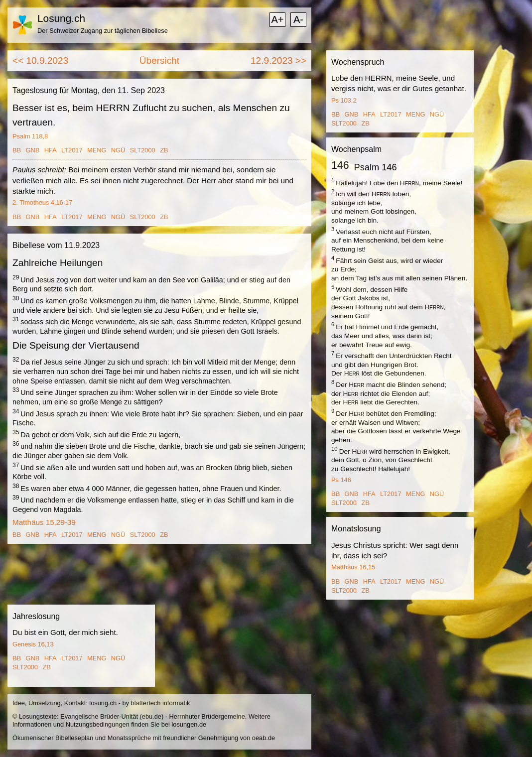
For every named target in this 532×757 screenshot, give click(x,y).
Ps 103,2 (344, 100)
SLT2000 (143, 150)
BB (17, 150)
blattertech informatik (161, 703)
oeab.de (264, 738)
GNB (33, 150)
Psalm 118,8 (30, 136)
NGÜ (118, 150)
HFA (51, 150)
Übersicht (159, 61)
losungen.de (189, 724)
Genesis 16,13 (33, 644)
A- (298, 19)
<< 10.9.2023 (40, 61)
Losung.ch (61, 18)
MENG (97, 150)
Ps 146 (341, 480)
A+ (277, 19)
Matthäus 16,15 (353, 567)
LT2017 (72, 150)
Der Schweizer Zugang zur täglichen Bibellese (103, 31)
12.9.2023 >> (278, 61)
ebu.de (152, 716)
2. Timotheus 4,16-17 (42, 202)
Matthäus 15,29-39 (44, 522)
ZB (164, 150)
